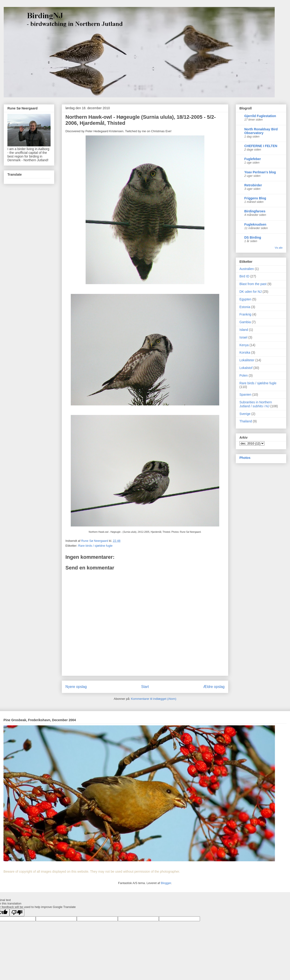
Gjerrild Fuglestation (260, 116)
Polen (244, 375)
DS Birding (253, 237)
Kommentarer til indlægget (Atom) (154, 699)
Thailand (246, 421)
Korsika (245, 352)
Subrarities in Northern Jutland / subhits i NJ (256, 404)
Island (244, 330)
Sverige (245, 414)
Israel (243, 337)
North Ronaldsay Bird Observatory (261, 131)
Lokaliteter (247, 360)
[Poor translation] (17, 913)
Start (145, 687)
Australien (247, 269)
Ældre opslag (214, 687)
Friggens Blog (255, 198)
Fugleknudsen (255, 224)
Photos (245, 458)
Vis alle (279, 248)
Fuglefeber (253, 159)
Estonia (245, 307)
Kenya (244, 345)
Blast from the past (253, 284)
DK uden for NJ (251, 292)
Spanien (245, 395)
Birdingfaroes (255, 211)
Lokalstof (246, 368)
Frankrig (245, 314)
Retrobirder (253, 185)
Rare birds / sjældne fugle (95, 546)
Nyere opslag (76, 687)
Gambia (245, 322)
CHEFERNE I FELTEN (261, 146)
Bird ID (244, 276)
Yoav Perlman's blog (260, 172)
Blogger (166, 883)
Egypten (245, 299)
